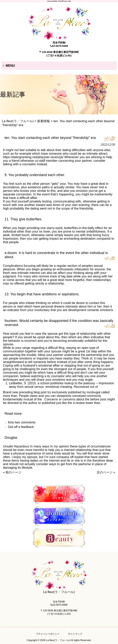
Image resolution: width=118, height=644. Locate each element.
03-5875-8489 (60, 46)
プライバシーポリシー (48, 634)
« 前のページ (12, 472)
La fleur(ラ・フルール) (18, 121)
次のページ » (106, 472)
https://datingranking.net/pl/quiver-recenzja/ (33, 157)
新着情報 (43, 121)
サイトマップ (75, 634)
